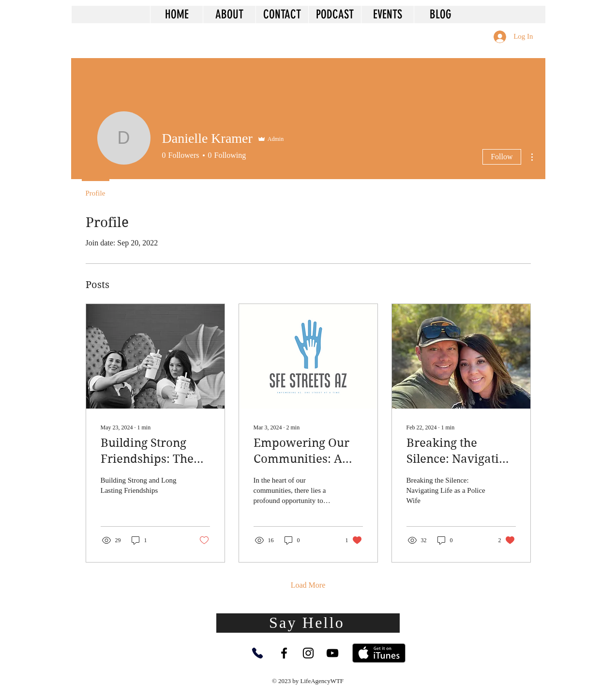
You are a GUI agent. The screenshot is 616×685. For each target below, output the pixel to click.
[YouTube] (332, 653)
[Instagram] (308, 653)
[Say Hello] (308, 623)
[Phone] (257, 653)
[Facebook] (284, 653)
